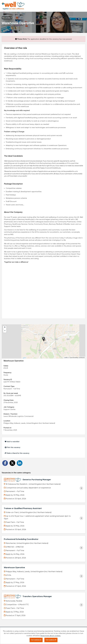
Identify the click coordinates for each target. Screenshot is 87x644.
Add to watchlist (12, 442)
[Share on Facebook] (5, 463)
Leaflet (66, 358)
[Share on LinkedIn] (20, 463)
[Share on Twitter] (12, 463)
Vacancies (7, 18)
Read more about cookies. (51, 636)
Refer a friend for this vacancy (17, 453)
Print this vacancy (12, 447)
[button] (44, 339)
